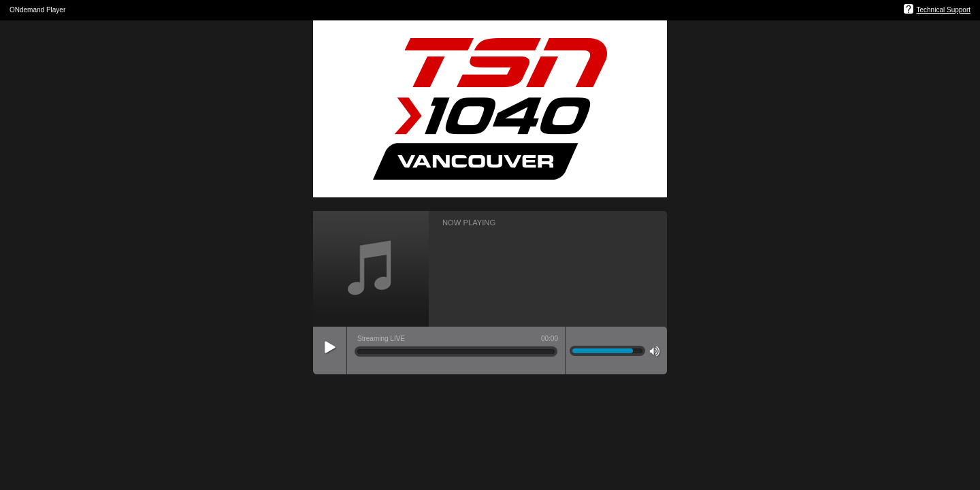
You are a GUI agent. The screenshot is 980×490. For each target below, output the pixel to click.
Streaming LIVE (381, 339)
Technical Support (944, 10)
